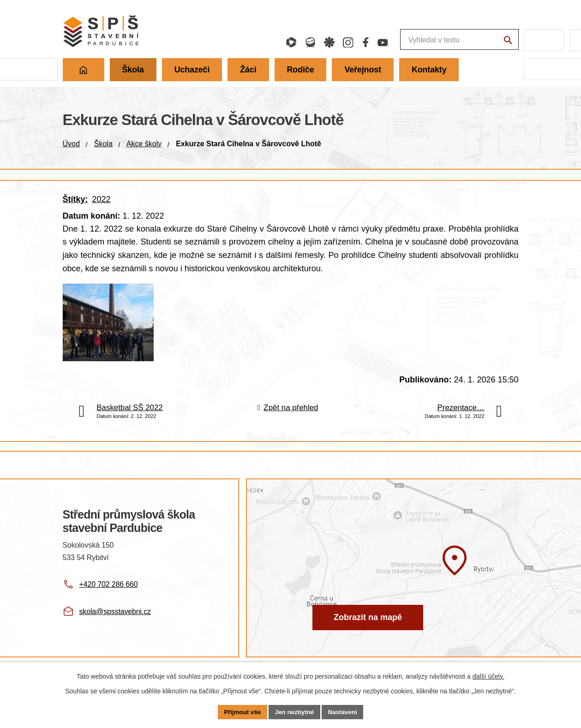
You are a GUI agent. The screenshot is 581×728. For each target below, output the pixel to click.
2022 (102, 199)
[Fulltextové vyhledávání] (408, 40)
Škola (103, 144)
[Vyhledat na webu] (507, 42)
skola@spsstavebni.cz (115, 626)
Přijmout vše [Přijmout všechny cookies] (240, 711)
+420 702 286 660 (109, 599)
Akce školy (144, 144)
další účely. (488, 675)
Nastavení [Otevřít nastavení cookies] (345, 711)
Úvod (71, 144)
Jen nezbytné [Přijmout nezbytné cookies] (295, 711)
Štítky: (75, 199)
